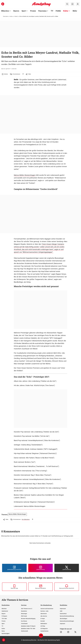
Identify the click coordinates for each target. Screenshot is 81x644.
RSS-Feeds (24, 616)
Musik (16, 16)
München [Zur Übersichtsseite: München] (5, 11)
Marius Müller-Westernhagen (25, 175)
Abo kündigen (64, 619)
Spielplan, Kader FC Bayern (28, 626)
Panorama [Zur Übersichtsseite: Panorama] (42, 11)
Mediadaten (44, 624)
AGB (61, 611)
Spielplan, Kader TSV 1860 (28, 629)
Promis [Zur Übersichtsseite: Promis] (33, 11)
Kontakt (43, 621)
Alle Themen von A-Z (27, 609)
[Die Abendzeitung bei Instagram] (41, 568)
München (4, 609)
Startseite (6, 16)
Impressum (63, 609)
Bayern (4, 614)
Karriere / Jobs (44, 611)
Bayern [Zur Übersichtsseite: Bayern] (16, 11)
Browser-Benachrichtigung (28, 619)
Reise (3, 631)
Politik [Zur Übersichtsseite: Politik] (58, 11)
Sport (3, 624)
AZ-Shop (43, 626)
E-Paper (43, 619)
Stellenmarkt (25, 631)
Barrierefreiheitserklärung (67, 616)
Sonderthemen (44, 631)
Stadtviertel (5, 611)
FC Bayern (4, 616)
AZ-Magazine (44, 629)
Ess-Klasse (24, 621)
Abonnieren (44, 614)
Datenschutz (63, 614)
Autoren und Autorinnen (47, 609)
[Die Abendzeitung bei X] (67, 568)
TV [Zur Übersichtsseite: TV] (52, 11)
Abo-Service (44, 616)
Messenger (24, 614)
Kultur (11, 16)
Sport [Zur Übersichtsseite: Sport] (24, 11)
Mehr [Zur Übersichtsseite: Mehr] (75, 11)
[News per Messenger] (14, 587)
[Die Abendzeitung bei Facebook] (14, 568)
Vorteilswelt (24, 624)
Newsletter (24, 611)
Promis (4, 621)
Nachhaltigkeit (6, 634)
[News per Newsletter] (41, 587)
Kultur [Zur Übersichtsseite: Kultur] (66, 11)
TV (2, 626)
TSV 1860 (4, 619)
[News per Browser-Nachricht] (67, 587)
